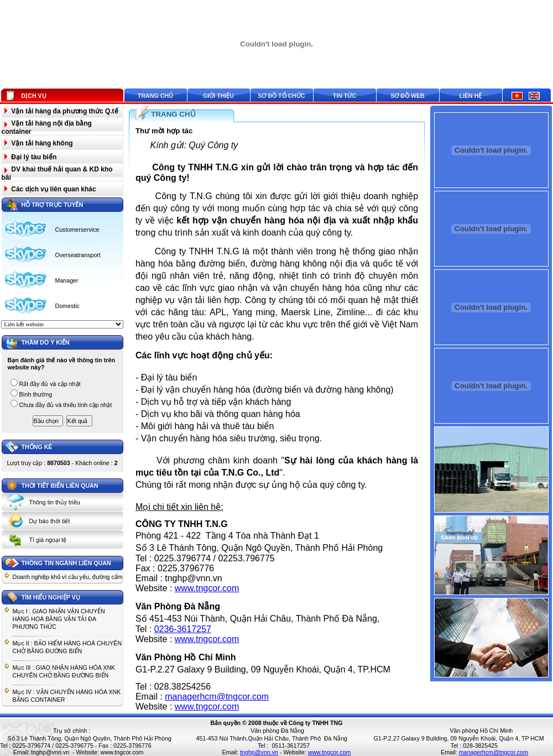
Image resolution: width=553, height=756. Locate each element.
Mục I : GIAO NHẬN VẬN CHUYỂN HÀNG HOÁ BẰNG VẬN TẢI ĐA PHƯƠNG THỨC (59, 619)
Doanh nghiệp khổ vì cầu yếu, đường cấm (68, 577)
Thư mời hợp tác (164, 131)
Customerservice (77, 230)
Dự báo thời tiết (50, 521)
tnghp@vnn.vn (50, 752)
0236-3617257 (183, 629)
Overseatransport (78, 255)
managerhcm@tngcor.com (217, 697)
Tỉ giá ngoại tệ (48, 540)
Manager (67, 280)
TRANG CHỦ (173, 114)
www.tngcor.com (207, 588)
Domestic (67, 306)
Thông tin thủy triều (55, 502)
